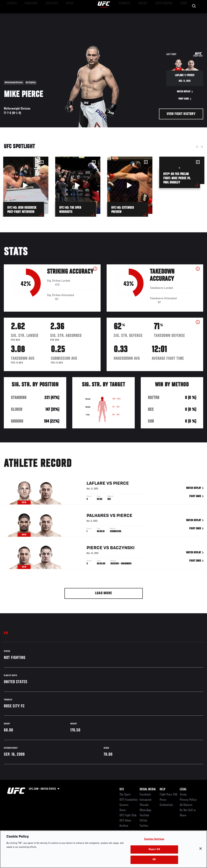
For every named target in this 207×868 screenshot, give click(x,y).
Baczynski (122, 548)
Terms (183, 795)
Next (202, 147)
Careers (124, 805)
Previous (197, 147)
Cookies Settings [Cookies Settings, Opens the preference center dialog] (154, 839)
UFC (122, 789)
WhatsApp (145, 810)
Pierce (121, 483)
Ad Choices (186, 805)
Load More (103, 593)
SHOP (183, 15)
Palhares (98, 516)
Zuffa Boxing (165, 15)
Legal (183, 789)
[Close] (201, 849)
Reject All (154, 849)
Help (162, 789)
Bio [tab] (6, 633)
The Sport (125, 795)
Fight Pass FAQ (168, 795)
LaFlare (96, 483)
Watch (146, 15)
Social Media (148, 789)
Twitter (144, 826)
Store (123, 810)
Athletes (46, 15)
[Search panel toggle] (194, 15)
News (62, 15)
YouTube (144, 816)
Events (11, 15)
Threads (144, 805)
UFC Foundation (129, 800)
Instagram (145, 800)
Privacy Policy (188, 800)
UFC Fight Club (128, 816)
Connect (130, 15)
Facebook (145, 795)
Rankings (28, 15)
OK (154, 860)
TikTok (143, 821)
